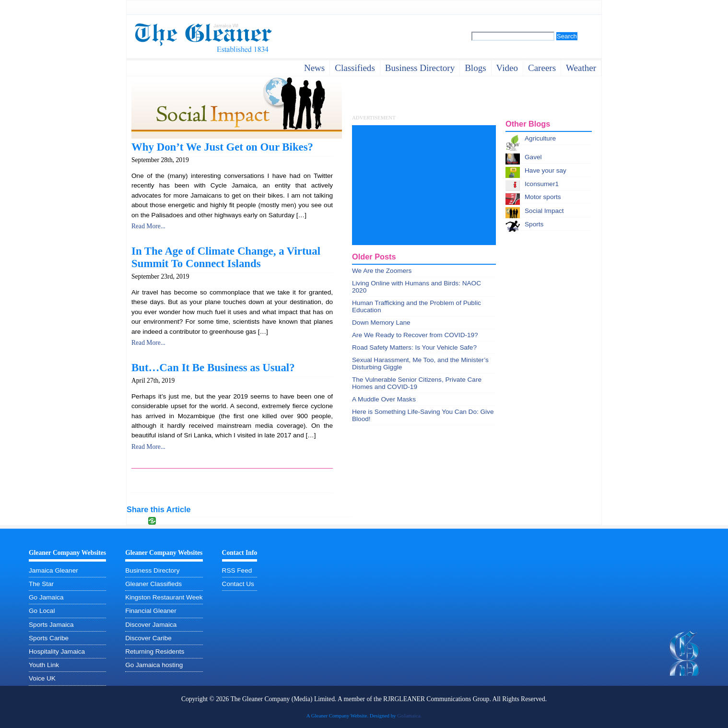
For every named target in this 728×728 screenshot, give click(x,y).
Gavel (533, 157)
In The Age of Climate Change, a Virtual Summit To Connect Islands (226, 257)
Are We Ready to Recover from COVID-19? (415, 335)
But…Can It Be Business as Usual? (213, 368)
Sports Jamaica (51, 625)
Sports (534, 224)
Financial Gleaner (151, 611)
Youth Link (44, 665)
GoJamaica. (409, 716)
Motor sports (543, 197)
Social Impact (544, 211)
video (507, 68)
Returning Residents (155, 652)
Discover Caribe (148, 638)
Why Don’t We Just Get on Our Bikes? (222, 147)
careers (542, 68)
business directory (420, 68)
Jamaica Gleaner (53, 570)
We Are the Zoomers (382, 271)
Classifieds (355, 68)
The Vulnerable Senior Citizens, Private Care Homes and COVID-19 (417, 383)
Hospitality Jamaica (57, 652)
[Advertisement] (424, 185)
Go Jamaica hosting (154, 665)
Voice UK (42, 678)
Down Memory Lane (381, 323)
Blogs (475, 68)
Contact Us (238, 584)
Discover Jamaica (151, 625)
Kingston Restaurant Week (164, 597)
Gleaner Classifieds (153, 584)
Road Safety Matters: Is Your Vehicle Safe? (414, 347)
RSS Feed (237, 570)
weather (581, 68)
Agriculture (540, 138)
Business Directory (152, 570)
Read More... (148, 226)
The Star (41, 584)
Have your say (546, 170)
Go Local (42, 611)
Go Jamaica (46, 597)
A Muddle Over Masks (384, 399)
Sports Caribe (49, 638)
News (314, 68)
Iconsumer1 (542, 184)
